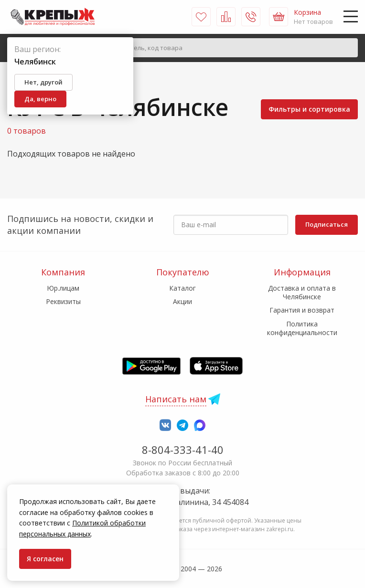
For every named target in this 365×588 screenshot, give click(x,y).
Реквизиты (63, 301)
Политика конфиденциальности (302, 328)
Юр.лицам (63, 288)
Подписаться (327, 224)
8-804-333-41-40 (183, 450)
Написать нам (176, 399)
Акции (182, 301)
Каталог (182, 288)
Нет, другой (43, 82)
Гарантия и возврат (302, 310)
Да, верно (40, 99)
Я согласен (45, 559)
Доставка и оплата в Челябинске (302, 292)
